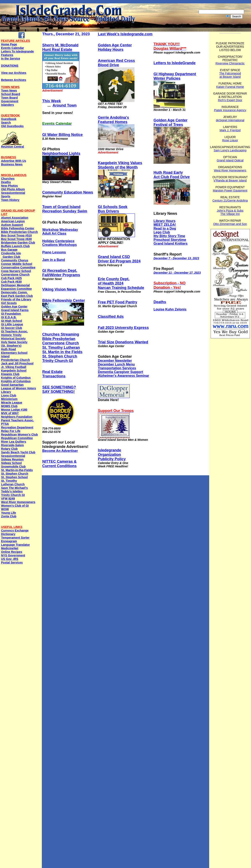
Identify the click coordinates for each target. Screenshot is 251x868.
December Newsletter (115, 361)
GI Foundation (11, 314)
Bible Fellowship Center (18, 228)
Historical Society (13, 339)
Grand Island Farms (15, 310)
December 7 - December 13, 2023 (176, 258)
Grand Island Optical (230, 160)
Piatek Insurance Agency (230, 110)
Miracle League (12, 403)
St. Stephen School (14, 477)
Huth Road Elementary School (14, 351)
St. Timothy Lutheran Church (13, 483)
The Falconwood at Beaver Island (230, 75)
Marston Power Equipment (230, 190)
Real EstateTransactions (54, 374)
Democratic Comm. (14, 292)
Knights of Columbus (16, 378)
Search (6, 123)
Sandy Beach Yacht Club (18, 452)
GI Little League (12, 324)
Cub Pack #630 (11, 282)
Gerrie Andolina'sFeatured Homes (113, 120)
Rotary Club (9, 449)
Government (10, 101)
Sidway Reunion (12, 459)
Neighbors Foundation (17, 417)
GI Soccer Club (12, 328)
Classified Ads (111, 317)
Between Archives (14, 80)
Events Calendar (13, 48)
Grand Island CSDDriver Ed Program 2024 (119, 259)
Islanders (7, 105)
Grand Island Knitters (171, 244)
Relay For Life (11, 431)
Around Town (65, 105)
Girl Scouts (9, 303)
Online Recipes (12, 552)
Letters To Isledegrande (17, 51)
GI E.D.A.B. (9, 317)
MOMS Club (9, 406)
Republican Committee (17, 438)
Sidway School (11, 463)
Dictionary (8, 534)
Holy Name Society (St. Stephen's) (14, 344)
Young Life (8, 513)
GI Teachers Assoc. (14, 331)
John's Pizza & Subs (230, 211)
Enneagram (9, 541)
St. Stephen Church (15, 474)
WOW (5, 509)
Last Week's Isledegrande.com (125, 34)
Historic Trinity (11, 335)
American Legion (13, 221)
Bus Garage (9, 250)
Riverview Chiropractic (230, 63)
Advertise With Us (14, 161)
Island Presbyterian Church (15, 358)
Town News (9, 91)
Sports (6, 196)
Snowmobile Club (13, 467)
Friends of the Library (16, 299)
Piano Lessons (54, 252)
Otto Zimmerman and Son (230, 224)
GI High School (12, 321)
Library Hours (165, 221)
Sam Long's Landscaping (230, 150)
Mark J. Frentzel (230, 130)
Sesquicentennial (13, 193)
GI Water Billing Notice (62, 135)
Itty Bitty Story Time (169, 236)
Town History (10, 200)
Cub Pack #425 (11, 278)
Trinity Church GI (13, 495)
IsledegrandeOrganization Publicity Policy (112, 455)
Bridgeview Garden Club (18, 243)
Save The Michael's (14, 488)
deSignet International (230, 120)
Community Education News (68, 192)
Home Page (9, 44)
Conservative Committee (18, 267)
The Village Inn (230, 214)
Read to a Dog (165, 228)
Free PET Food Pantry (118, 302)
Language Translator (15, 545)
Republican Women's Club (19, 435)
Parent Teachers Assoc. (17, 420)
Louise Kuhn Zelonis (170, 309)
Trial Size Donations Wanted (123, 342)
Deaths (6, 182)
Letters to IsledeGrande (175, 63)
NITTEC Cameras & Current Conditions (59, 464)
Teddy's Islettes (12, 491)
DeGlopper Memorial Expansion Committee (16, 287)
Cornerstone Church (15, 275)
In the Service (11, 59)
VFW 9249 (8, 499)
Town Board (9, 98)
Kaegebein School (14, 371)
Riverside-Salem (12, 445)
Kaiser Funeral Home (230, 87)
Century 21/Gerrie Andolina (230, 201)
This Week (52, 101)
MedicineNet (10, 548)
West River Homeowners (18, 502)
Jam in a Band (54, 260)
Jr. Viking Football (14, 367)
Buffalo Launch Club (15, 246)
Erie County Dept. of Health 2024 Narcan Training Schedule (121, 283)
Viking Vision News (59, 289)
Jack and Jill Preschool (17, 363)
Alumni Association (15, 218)
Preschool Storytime (170, 240)
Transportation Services (117, 368)
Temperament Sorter (15, 538)
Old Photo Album (13, 189)
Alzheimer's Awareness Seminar (124, 376)
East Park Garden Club (17, 296)
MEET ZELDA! (165, 225)
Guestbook (9, 119)
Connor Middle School (17, 264)
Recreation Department (17, 427)
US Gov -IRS (10, 559)
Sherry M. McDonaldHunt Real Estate (60, 47)
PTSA (5, 424)
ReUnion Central (13, 145)
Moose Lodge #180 (14, 410)
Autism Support (12, 225)
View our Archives (14, 73)
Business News (12, 164)
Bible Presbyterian (59, 339)
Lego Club (162, 232)
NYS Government (13, 555)
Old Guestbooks (12, 126)
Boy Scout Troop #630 (16, 239)
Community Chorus (15, 260)
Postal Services (12, 562)
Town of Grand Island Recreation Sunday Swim (65, 209)
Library (6, 392)
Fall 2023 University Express (123, 328)
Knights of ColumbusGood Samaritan (16, 383)
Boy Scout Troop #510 (16, 235)
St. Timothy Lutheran (61, 348)
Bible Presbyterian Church (19, 232)
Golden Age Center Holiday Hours (115, 47)
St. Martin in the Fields (62, 352)
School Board (11, 94)
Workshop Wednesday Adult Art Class (60, 232)
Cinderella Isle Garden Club (11, 255)
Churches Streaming (61, 334)
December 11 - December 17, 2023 (177, 273)
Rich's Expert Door (230, 100)
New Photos (9, 186)
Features (7, 55)
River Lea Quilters (14, 442)
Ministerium (9, 399)
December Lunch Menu (116, 364)
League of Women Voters (19, 388)
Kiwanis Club (10, 374)
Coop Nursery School (16, 271)
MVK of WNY (10, 413)
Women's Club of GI (15, 506)
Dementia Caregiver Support (120, 372)
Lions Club (9, 395)
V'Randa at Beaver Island (230, 180)
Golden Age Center (14, 307)
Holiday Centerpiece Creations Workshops (60, 243)
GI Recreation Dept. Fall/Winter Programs (61, 273)
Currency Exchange (15, 531)
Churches (8, 179)
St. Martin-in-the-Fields (17, 470)
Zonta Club (9, 516)
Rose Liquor (230, 140)
